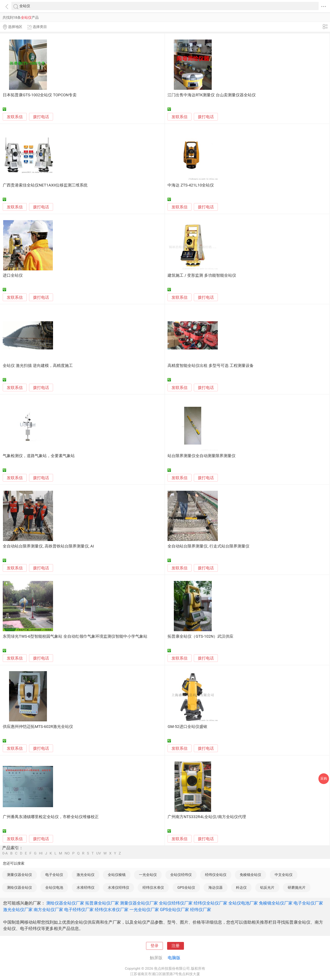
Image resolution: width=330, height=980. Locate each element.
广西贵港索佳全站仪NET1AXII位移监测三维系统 (45, 185)
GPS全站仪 (186, 887)
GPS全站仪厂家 (174, 910)
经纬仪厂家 (201, 910)
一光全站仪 (148, 875)
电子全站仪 (54, 875)
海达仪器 (216, 887)
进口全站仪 (13, 275)
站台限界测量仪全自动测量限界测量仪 (202, 456)
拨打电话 (41, 117)
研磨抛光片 (297, 887)
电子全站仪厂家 (308, 903)
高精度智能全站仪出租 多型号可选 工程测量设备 (210, 366)
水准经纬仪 (86, 887)
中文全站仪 (284, 875)
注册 (176, 946)
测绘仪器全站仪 (19, 887)
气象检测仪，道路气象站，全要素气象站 (39, 456)
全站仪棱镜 (117, 875)
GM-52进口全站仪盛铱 (187, 727)
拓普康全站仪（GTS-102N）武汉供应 (200, 636)
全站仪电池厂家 (243, 903)
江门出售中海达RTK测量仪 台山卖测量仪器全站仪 (212, 95)
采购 (324, 778)
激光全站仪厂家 (18, 910)
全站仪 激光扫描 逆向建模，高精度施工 (38, 366)
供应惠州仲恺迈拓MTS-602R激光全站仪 (38, 727)
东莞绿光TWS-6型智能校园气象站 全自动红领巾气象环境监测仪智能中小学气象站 (75, 636)
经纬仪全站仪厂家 (210, 903)
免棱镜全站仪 (250, 875)
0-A (5, 853)
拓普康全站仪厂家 (102, 903)
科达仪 (241, 887)
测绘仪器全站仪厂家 (65, 903)
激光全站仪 (86, 875)
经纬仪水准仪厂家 (112, 910)
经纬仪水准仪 (153, 887)
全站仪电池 (54, 887)
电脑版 (174, 958)
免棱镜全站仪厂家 (276, 903)
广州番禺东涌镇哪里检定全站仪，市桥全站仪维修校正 (51, 817)
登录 (154, 946)
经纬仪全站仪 (216, 875)
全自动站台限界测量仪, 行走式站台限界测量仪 (208, 546)
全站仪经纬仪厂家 (176, 903)
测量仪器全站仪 (19, 875)
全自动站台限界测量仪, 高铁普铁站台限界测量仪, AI (48, 546)
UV (98, 853)
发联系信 (15, 117)
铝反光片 (267, 887)
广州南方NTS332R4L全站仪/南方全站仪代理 (207, 817)
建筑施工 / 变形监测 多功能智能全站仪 (202, 275)
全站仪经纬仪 (181, 875)
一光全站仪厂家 (144, 910)
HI (41, 853)
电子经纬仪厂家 (79, 910)
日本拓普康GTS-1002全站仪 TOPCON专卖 (40, 95)
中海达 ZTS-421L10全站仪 (191, 185)
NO (67, 853)
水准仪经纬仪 (118, 887)
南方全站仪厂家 (48, 910)
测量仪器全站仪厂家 (139, 903)
